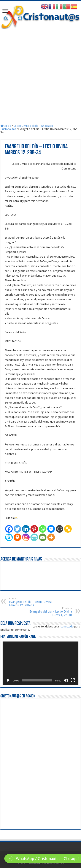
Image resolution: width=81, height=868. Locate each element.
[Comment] (60, 529)
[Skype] (9, 537)
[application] (40, 663)
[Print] (17, 537)
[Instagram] (26, 537)
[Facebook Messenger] (51, 529)
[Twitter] (17, 529)
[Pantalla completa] (73, 680)
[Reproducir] (8, 680)
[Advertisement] (40, 72)
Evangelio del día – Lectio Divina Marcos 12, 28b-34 (31, 602)
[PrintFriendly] (34, 537)
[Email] (43, 537)
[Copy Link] (68, 529)
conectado (67, 626)
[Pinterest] (34, 529)
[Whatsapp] (43, 529)
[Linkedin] (26, 529)
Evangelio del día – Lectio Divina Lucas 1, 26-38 (50, 612)
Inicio (6, 126)
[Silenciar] (66, 680)
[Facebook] (9, 529)
